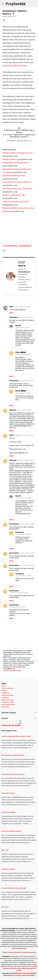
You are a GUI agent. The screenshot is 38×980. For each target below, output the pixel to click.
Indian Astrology (7, 700)
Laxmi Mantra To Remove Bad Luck (17, 182)
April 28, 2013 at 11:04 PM (22, 307)
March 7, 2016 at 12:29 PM (24, 498)
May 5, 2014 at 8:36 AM (23, 355)
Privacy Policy (16, 975)
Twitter (10, 952)
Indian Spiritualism (8, 705)
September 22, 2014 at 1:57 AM (24, 435)
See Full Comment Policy (12, 671)
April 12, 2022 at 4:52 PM (27, 524)
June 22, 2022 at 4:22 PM (27, 565)
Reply (12, 313)
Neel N (18, 326)
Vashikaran (5, 693)
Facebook (17, 952)
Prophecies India (7, 702)
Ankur (12, 435)
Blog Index (5, 707)
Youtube (25, 952)
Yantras (4, 691)
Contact (24, 975)
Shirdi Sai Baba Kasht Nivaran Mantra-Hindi (16, 736)
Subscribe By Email (11, 725)
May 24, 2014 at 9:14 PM (26, 381)
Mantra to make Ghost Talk (14, 195)
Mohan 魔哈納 (21, 352)
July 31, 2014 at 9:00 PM (24, 410)
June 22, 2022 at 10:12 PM (24, 576)
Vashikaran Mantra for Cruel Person (17, 189)
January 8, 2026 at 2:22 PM (18, 607)
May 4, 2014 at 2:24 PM (23, 327)
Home (4, 686)
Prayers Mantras (7, 688)
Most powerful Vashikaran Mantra (13, 755)
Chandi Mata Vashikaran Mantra (16, 163)
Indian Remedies (7, 695)
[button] (4, 20)
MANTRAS (5, 907)
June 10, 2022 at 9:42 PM (23, 534)
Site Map (31, 975)
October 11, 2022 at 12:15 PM (19, 593)
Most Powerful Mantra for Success (13, 774)
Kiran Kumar (14, 524)
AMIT (11, 307)
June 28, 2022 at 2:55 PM (23, 393)
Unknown (13, 410)
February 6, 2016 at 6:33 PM (25, 460)
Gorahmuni (20, 532)
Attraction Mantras (10, 246)
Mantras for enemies (8, 812)
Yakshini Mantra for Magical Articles (18, 153)
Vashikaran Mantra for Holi (14, 176)
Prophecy (5, 698)
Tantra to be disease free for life (15, 202)
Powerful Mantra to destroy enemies (14, 888)
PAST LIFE (5, 850)
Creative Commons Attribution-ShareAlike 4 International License (20, 968)
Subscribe (32, 952)
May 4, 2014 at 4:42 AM (26, 317)
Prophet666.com (24, 272)
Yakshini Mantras (10, 159)
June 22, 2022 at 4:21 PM (27, 553)
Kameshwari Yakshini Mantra (15, 66)
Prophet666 (16, 4)
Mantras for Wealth (8, 869)
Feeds (5, 952)
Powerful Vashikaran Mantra (11, 831)
